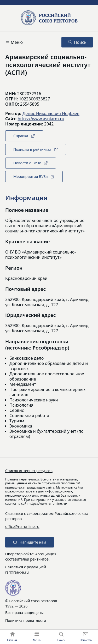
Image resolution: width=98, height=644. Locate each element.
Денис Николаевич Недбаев (51, 113)
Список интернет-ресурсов (29, 471)
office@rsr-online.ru (22, 526)
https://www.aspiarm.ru (41, 119)
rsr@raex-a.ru (17, 572)
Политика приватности (26, 620)
